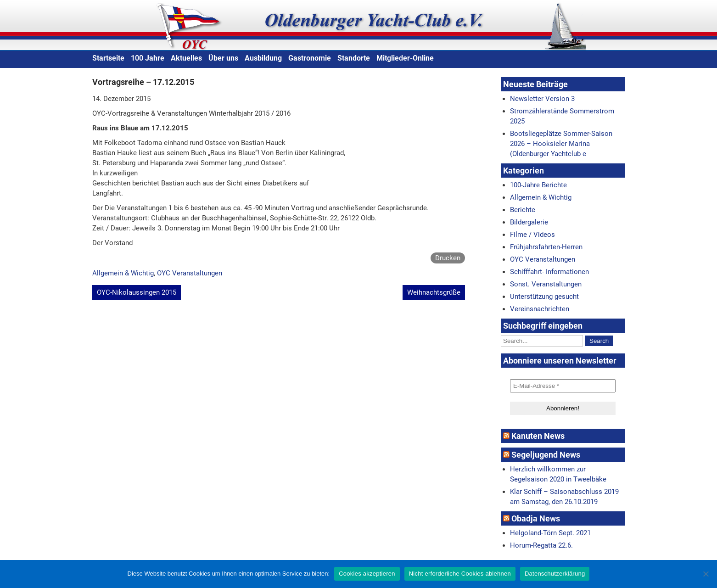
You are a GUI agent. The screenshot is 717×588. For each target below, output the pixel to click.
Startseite (108, 58)
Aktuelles (186, 58)
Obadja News (536, 518)
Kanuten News (538, 436)
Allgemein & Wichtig (123, 273)
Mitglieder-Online (405, 58)
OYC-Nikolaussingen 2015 (137, 292)
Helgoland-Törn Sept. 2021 (550, 533)
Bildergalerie (529, 222)
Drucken (448, 258)
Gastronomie (310, 58)
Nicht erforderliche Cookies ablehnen (460, 574)
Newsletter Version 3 (542, 99)
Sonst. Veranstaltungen (546, 284)
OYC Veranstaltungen (190, 273)
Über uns (223, 58)
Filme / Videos (532, 235)
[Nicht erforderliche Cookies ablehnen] (706, 574)
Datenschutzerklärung (555, 574)
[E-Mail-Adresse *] (563, 386)
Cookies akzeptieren (367, 574)
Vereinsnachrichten (540, 309)
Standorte (354, 58)
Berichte (523, 210)
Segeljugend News (546, 455)
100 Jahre (148, 58)
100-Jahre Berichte (538, 185)
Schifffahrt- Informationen (549, 272)
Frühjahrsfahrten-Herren (546, 247)
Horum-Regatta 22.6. (541, 545)
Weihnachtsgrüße (434, 292)
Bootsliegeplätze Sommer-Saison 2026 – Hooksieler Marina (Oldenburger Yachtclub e (561, 144)
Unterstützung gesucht (544, 297)
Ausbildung (263, 58)
